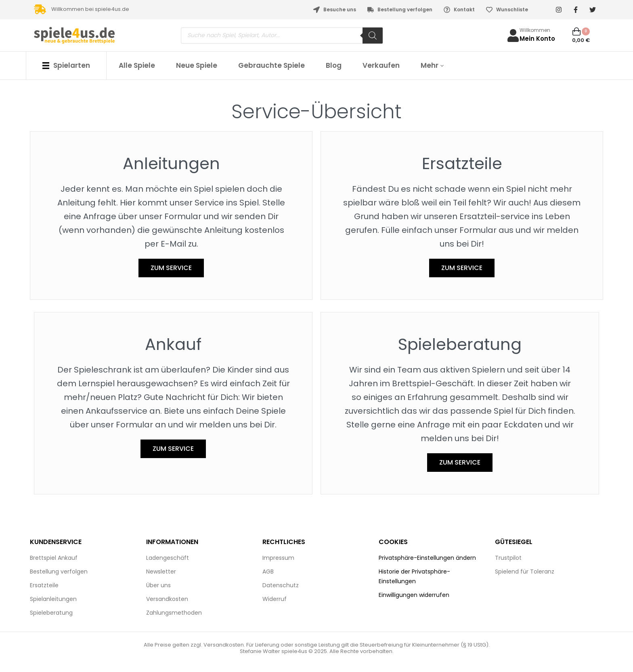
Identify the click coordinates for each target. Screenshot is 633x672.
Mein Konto (537, 39)
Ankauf (173, 344)
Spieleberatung (460, 344)
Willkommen (535, 30)
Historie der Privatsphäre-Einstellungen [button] (414, 576)
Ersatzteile (462, 163)
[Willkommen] (513, 36)
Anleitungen (171, 163)
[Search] (373, 36)
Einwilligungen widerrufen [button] (414, 595)
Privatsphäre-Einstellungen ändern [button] (427, 558)
